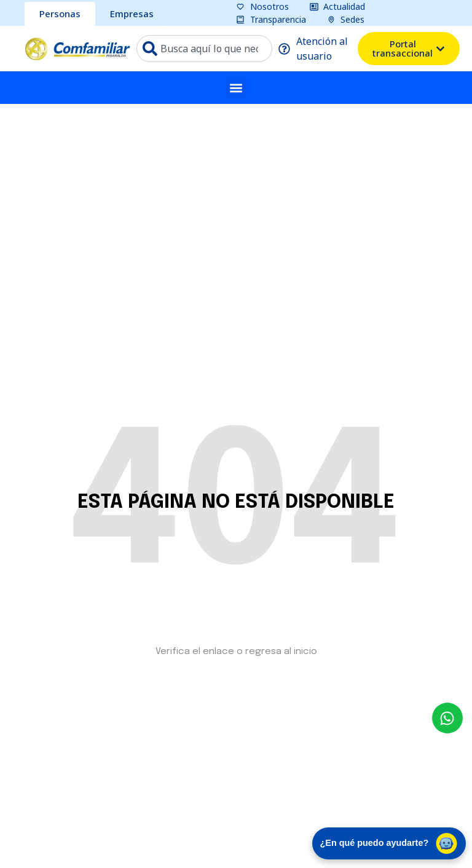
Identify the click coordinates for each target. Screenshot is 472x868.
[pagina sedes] (346, 19)
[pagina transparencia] (271, 19)
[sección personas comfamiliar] (60, 14)
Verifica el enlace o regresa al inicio (236, 652)
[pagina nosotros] (262, 6)
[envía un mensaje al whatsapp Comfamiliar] (447, 718)
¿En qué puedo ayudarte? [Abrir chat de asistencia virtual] (389, 843)
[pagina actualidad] (338, 6)
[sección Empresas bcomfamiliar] (132, 14)
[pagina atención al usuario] (315, 49)
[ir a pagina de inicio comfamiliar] (77, 49)
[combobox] (204, 49)
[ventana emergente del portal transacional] (409, 49)
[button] (236, 88)
